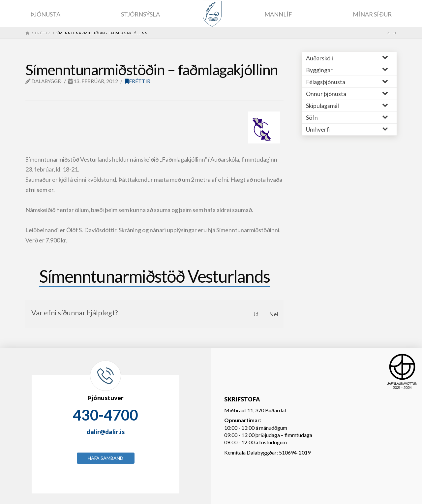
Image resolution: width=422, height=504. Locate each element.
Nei (274, 314)
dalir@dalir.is (106, 432)
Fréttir (138, 81)
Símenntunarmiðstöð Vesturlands (154, 276)
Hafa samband (105, 458)
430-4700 (105, 415)
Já (256, 314)
